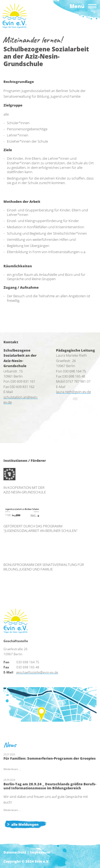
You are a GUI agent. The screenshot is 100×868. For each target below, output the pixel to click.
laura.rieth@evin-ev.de (73, 392)
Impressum (40, 852)
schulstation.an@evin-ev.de (21, 400)
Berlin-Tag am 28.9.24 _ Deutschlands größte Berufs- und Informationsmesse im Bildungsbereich (50, 786)
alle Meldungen (25, 824)
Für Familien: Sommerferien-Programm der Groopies (50, 758)
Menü (77, 6)
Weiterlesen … (12, 769)
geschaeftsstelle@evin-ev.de (37, 672)
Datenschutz (15, 852)
